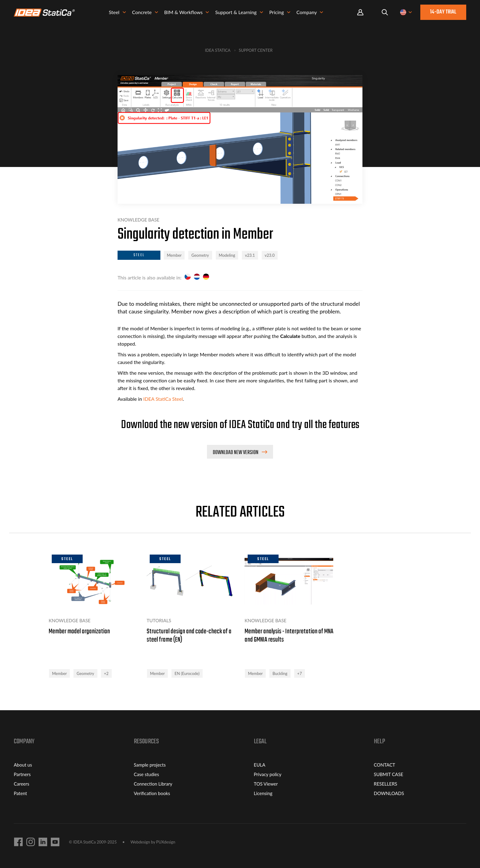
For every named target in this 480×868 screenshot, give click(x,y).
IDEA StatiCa (218, 50)
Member (174, 255)
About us (23, 765)
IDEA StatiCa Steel (163, 399)
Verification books (152, 793)
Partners (22, 774)
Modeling (227, 255)
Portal (360, 14)
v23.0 (270, 255)
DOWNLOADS (389, 793)
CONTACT (384, 765)
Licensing (263, 793)
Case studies (146, 774)
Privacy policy (268, 774)
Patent (20, 793)
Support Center (256, 50)
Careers (21, 784)
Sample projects (150, 765)
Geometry (200, 255)
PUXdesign (166, 842)
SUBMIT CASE (388, 774)
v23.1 (250, 255)
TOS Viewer (266, 784)
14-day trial (443, 13)
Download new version (236, 453)
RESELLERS (385, 784)
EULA (260, 765)
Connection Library (153, 784)
